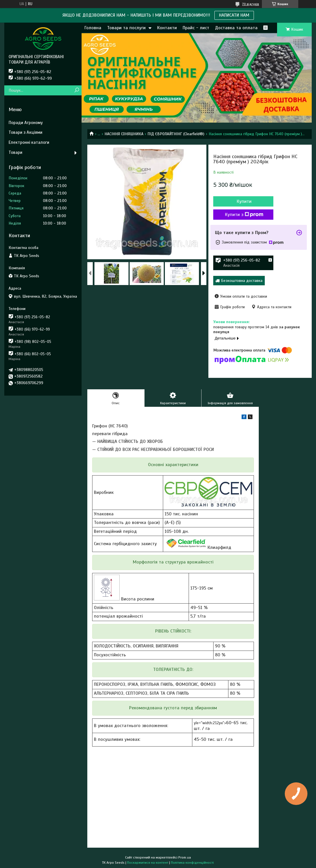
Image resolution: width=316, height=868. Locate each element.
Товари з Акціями (25, 132)
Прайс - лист (196, 28)
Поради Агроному (26, 123)
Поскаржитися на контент (148, 863)
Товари (15, 152)
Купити (244, 201)
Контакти (167, 28)
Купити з (244, 215)
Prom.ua (185, 857)
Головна (93, 28)
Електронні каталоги (29, 142)
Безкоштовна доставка (242, 281)
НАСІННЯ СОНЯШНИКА (124, 134)
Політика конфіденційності (192, 863)
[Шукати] (77, 90)
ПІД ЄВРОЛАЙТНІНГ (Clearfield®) (176, 134)
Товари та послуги (126, 28)
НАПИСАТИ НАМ (234, 15)
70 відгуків (251, 4)
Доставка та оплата (236, 28)
